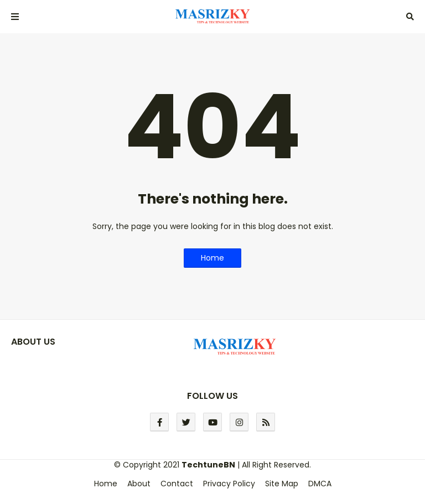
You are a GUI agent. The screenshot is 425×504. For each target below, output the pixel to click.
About (139, 484)
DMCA (320, 484)
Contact (177, 484)
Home (212, 258)
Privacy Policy (229, 484)
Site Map (282, 484)
